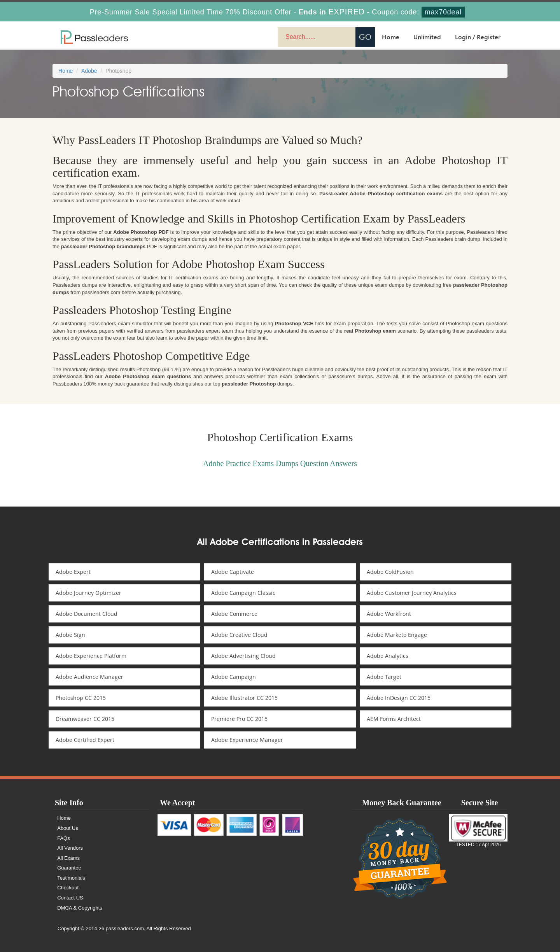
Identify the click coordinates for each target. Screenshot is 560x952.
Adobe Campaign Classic (244, 593)
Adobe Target (385, 677)
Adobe (89, 71)
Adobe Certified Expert (86, 740)
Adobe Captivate (233, 572)
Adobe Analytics (388, 656)
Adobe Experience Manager (248, 740)
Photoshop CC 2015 (81, 698)
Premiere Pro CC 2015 (240, 719)
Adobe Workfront (390, 614)
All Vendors (70, 848)
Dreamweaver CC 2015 (86, 719)
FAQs (64, 838)
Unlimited (427, 37)
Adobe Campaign (234, 677)
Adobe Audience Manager (90, 677)
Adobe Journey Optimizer (89, 593)
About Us (68, 828)
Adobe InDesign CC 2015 (399, 698)
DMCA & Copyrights (80, 908)
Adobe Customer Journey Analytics (412, 593)
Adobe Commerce (235, 614)
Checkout (68, 888)
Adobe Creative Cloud (240, 635)
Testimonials (72, 878)
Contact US (70, 898)
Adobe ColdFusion (391, 572)
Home (391, 37)
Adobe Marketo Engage (398, 635)
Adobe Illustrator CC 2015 (245, 698)
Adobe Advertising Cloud (244, 656)
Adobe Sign (71, 635)
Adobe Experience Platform (92, 656)
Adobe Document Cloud (87, 614)
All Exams (69, 858)
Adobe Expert (74, 572)
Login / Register (478, 37)
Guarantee (69, 868)
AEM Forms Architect (395, 719)
